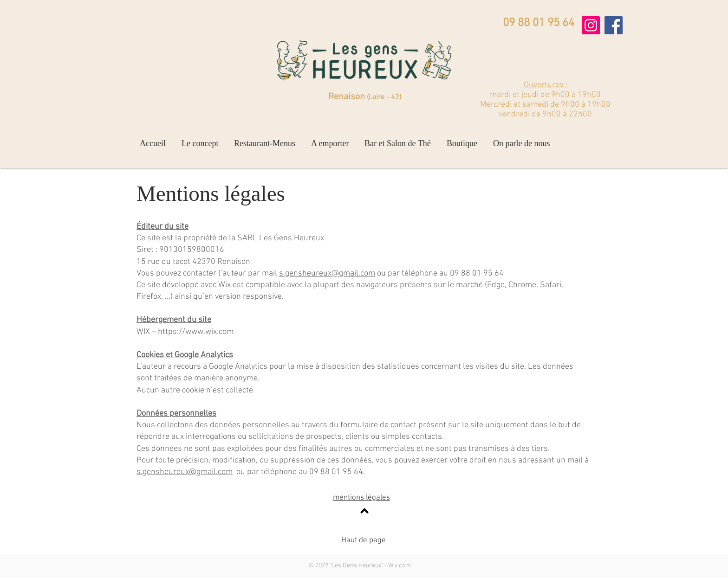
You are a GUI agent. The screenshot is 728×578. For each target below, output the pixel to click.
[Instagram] (591, 25)
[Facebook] (614, 25)
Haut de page (364, 540)
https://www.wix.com (196, 332)
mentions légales (361, 498)
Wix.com (400, 566)
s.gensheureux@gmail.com (327, 273)
